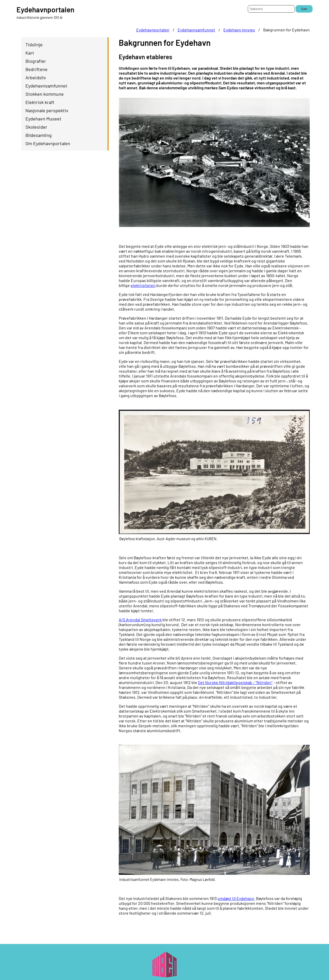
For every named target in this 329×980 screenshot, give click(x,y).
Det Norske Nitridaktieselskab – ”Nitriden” (235, 682)
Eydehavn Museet (43, 119)
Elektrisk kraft (40, 102)
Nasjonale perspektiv (47, 110)
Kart (30, 53)
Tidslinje (34, 45)
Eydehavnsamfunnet (196, 30)
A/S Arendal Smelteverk (140, 620)
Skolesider (36, 127)
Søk (304, 9)
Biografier (36, 61)
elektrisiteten (143, 285)
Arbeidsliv (36, 77)
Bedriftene (36, 69)
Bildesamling (39, 135)
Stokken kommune (45, 94)
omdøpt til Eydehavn (236, 898)
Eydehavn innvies (239, 30)
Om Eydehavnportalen (48, 143)
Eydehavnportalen (153, 30)
